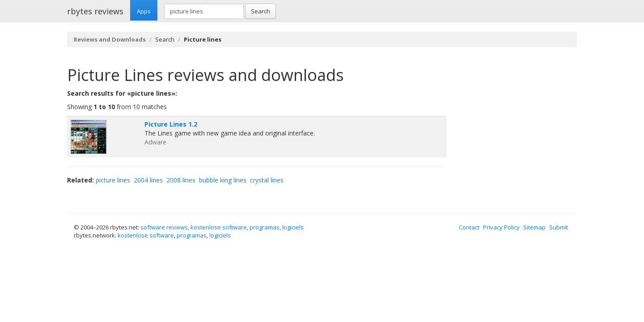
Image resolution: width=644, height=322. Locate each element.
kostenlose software (219, 227)
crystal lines (267, 180)
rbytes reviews (95, 11)
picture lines (113, 180)
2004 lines (148, 180)
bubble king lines (223, 180)
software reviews (164, 227)
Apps (144, 11)
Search (261, 11)
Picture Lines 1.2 (171, 124)
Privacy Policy (501, 227)
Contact (469, 227)
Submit (559, 227)
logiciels (293, 227)
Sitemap (534, 227)
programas (265, 227)
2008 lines (181, 180)
